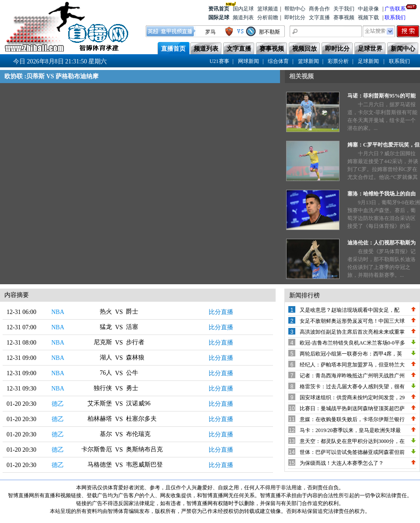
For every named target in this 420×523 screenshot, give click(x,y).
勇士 (132, 388)
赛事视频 (344, 17)
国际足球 (219, 17)
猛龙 (106, 327)
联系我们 (395, 17)
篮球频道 (268, 9)
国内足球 (243, 9)
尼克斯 (103, 342)
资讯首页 (219, 8)
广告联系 (395, 8)
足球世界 (370, 49)
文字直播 (319, 17)
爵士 (132, 312)
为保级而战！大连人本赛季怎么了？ (342, 463)
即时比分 (295, 17)
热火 (106, 312)
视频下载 (368, 17)
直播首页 (173, 49)
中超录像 (368, 9)
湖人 (106, 357)
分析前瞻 (268, 17)
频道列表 (243, 17)
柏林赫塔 (100, 419)
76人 (106, 373)
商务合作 (319, 9)
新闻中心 (403, 49)
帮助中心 (295, 9)
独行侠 (103, 388)
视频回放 (304, 49)
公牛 (132, 373)
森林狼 (135, 357)
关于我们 (344, 9)
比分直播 (221, 312)
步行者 (135, 342)
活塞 (132, 327)
